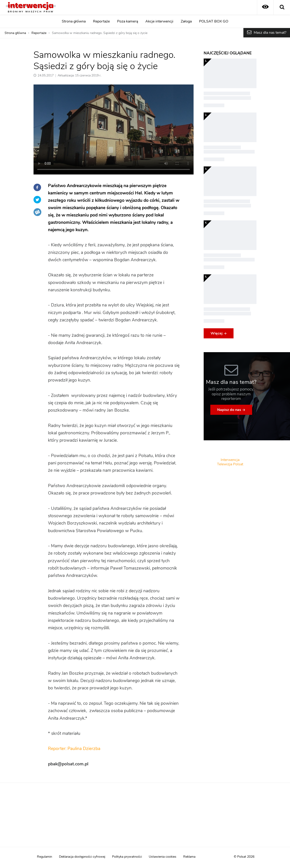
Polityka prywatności (127, 857)
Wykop (37, 212)
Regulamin (45, 857)
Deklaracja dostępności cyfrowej (82, 857)
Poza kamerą (128, 21)
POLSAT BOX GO (214, 21)
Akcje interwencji (159, 21)
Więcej (217, 333)
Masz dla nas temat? (270, 33)
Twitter (37, 200)
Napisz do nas (229, 410)
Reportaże (101, 21)
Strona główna (74, 21)
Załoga (186, 21)
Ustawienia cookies (163, 857)
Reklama (189, 857)
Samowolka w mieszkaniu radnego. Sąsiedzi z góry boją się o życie (100, 33)
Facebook (37, 187)
